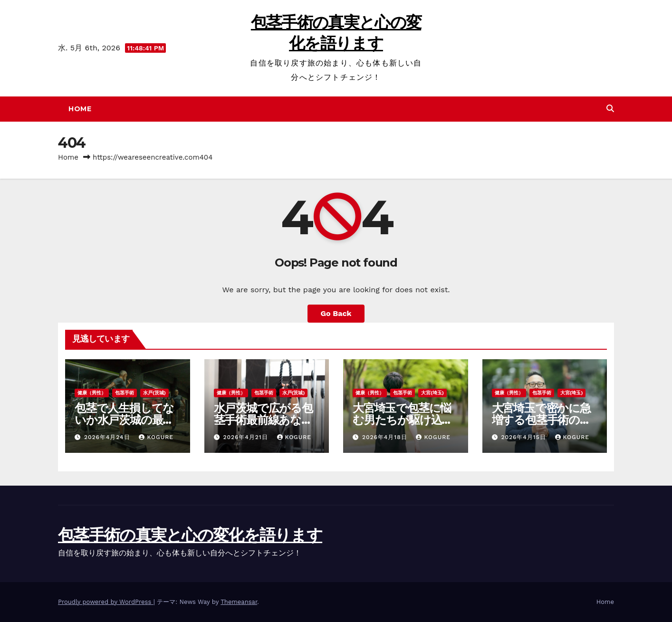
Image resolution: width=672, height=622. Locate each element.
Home (80, 109)
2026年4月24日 (108, 437)
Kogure (156, 437)
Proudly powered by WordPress (106, 602)
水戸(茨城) (154, 393)
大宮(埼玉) (432, 393)
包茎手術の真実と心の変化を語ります (190, 535)
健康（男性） (92, 393)
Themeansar (239, 602)
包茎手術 (125, 393)
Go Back (336, 313)
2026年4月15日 (524, 437)
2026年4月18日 (386, 437)
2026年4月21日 (246, 437)
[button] (610, 109)
